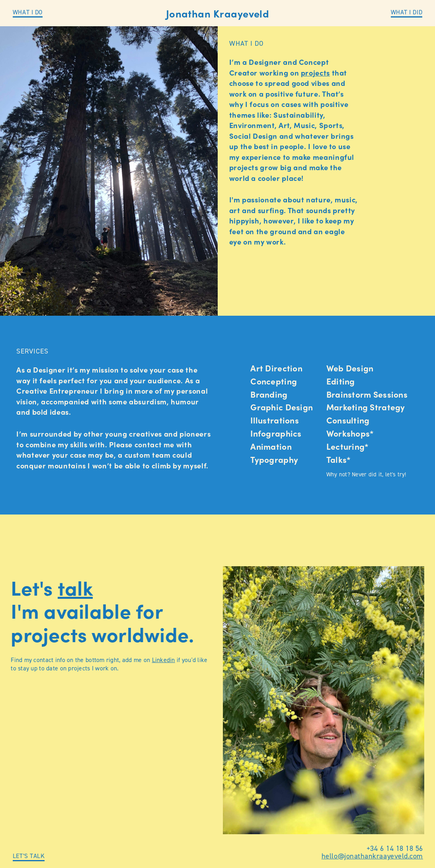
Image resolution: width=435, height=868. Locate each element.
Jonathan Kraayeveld (218, 14)
